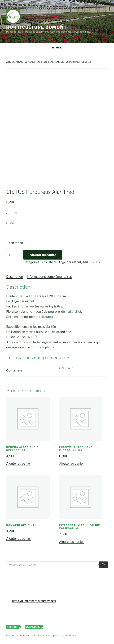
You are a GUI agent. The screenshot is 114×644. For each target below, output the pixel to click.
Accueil (10, 62)
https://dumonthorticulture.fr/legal (34, 601)
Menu (57, 47)
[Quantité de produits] (14, 255)
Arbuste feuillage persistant (44, 62)
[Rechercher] (103, 565)
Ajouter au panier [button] (19, 463)
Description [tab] (15, 277)
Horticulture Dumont (36, 27)
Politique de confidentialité (20, 635)
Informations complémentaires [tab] (49, 277)
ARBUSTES (21, 62)
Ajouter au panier (43, 255)
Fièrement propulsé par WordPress (57, 635)
